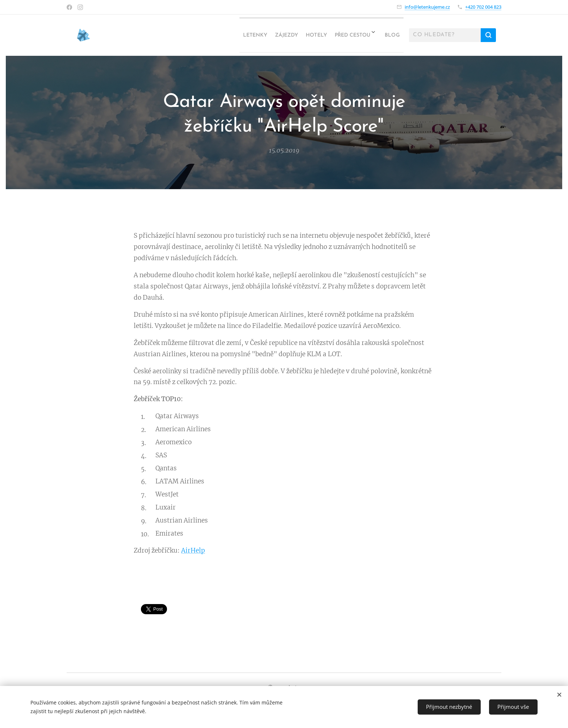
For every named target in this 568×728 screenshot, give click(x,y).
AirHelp (193, 550)
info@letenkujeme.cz (427, 7)
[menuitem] (216, 35)
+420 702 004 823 (483, 7)
